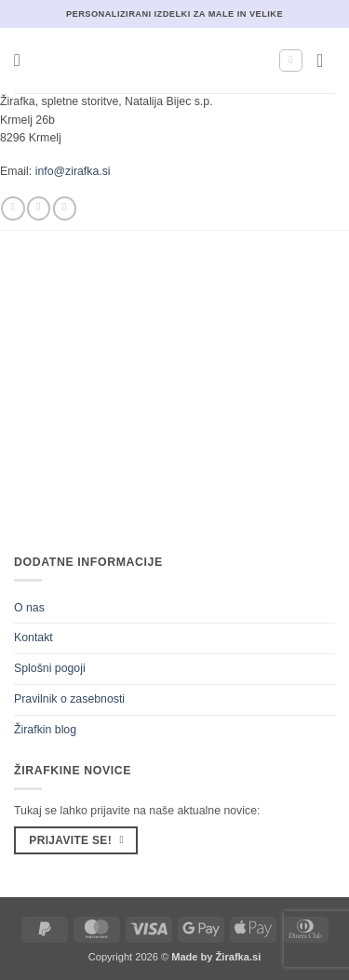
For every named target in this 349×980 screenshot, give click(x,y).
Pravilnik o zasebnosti (69, 699)
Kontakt (34, 638)
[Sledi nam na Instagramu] (39, 208)
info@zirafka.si (73, 171)
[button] (23, 60)
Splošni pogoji (50, 668)
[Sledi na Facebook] (13, 208)
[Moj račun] (291, 61)
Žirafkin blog (45, 730)
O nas (29, 608)
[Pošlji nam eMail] (65, 208)
